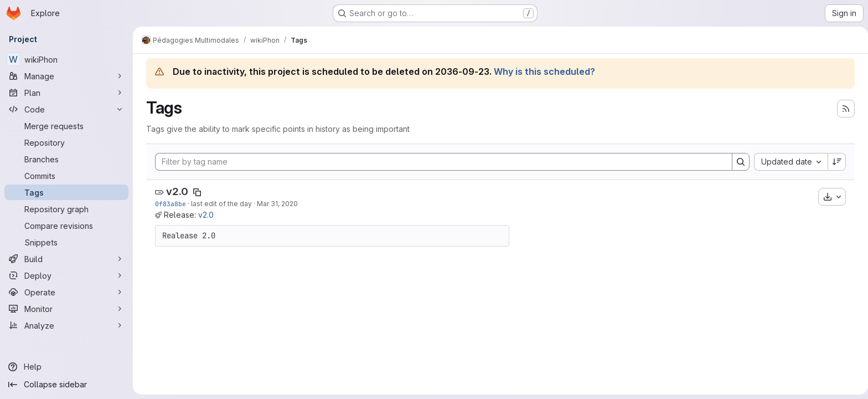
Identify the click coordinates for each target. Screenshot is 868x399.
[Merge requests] (66, 126)
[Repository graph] (66, 209)
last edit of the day (219, 204)
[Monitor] (66, 309)
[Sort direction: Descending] (835, 162)
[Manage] (66, 76)
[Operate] (66, 292)
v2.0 (175, 191)
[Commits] (66, 176)
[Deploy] (66, 275)
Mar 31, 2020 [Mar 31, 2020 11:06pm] (275, 204)
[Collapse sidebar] (66, 385)
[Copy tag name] (195, 192)
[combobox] (789, 162)
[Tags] (66, 192)
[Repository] (66, 142)
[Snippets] (66, 242)
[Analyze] (66, 325)
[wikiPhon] (66, 59)
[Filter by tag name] (441, 162)
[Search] (738, 162)
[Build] (66, 259)
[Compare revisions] (66, 226)
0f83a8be (168, 204)
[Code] (66, 109)
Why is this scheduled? (542, 71)
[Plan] (66, 93)
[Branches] (66, 159)
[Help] (66, 367)
